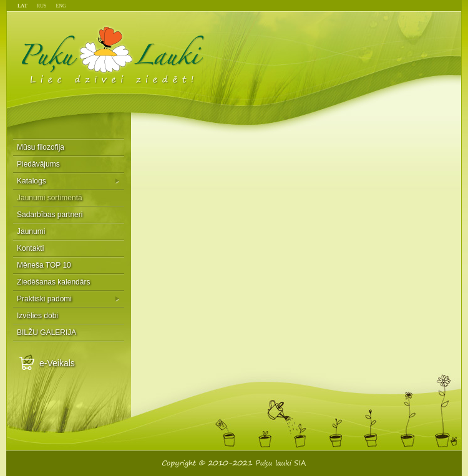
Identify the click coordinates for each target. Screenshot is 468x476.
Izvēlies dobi (37, 316)
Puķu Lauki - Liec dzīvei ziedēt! (113, 55)
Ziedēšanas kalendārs (53, 282)
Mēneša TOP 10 (44, 265)
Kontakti (30, 248)
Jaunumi (31, 231)
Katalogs (32, 181)
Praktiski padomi (44, 299)
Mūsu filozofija (41, 147)
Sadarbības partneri (50, 215)
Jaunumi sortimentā (50, 198)
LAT (22, 6)
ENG (61, 6)
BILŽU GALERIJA (46, 333)
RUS (42, 6)
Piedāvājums (38, 164)
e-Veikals (57, 363)
